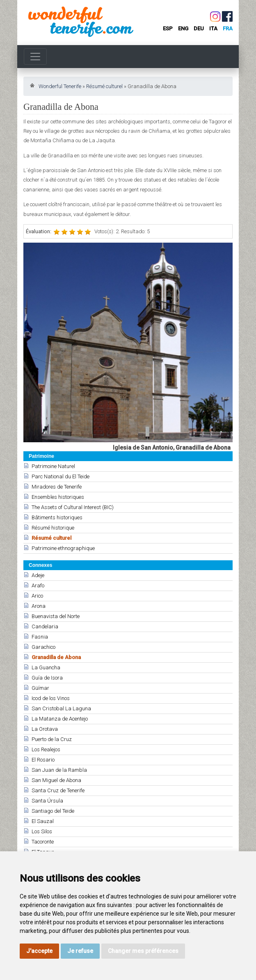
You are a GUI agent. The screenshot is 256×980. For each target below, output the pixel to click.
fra (228, 28)
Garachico (43, 647)
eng (183, 28)
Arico (37, 596)
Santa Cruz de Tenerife (58, 790)
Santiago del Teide (53, 811)
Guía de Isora (47, 678)
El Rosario (43, 760)
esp (168, 28)
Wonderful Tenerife (60, 86)
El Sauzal (43, 821)
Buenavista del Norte (56, 616)
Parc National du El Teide (61, 476)
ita (213, 28)
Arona (39, 606)
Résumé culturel (104, 86)
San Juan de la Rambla (59, 770)
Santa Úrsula (47, 801)
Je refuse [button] (80, 951)
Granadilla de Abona (56, 657)
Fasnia (40, 637)
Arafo (38, 585)
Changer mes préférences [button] (143, 951)
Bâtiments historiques (57, 517)
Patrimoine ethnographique (63, 548)
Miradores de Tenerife (57, 487)
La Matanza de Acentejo (60, 719)
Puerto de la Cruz (52, 739)
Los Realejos (46, 749)
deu (199, 28)
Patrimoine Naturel (53, 466)
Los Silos (42, 831)
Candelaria (45, 626)
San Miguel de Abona (56, 780)
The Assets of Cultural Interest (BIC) (73, 507)
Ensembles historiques (58, 497)
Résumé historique (53, 528)
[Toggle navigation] (35, 57)
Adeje (38, 575)
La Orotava (45, 729)
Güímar (40, 688)
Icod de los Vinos (51, 698)
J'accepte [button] (39, 951)
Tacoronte (43, 842)
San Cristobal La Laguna (61, 708)
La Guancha (46, 667)
